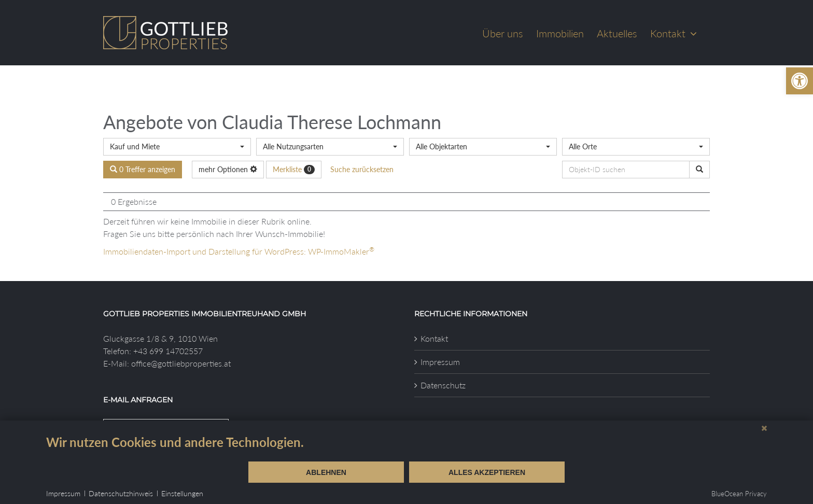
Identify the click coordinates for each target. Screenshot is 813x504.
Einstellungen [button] (182, 493)
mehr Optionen (228, 169)
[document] (406, 447)
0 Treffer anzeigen (143, 169)
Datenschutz (443, 385)
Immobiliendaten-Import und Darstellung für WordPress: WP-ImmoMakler (239, 251)
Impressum (440, 362)
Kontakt (434, 338)
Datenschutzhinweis (121, 493)
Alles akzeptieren (487, 472)
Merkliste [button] (294, 170)
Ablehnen (326, 472)
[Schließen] (764, 428)
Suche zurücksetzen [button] (362, 169)
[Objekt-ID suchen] (699, 170)
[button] (800, 81)
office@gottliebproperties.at (181, 363)
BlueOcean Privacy (739, 494)
